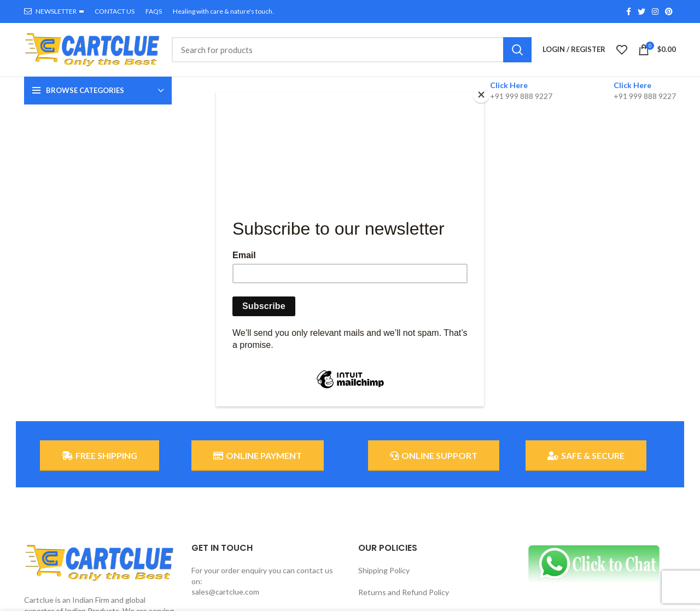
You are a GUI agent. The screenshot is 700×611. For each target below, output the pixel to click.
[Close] (481, 95)
